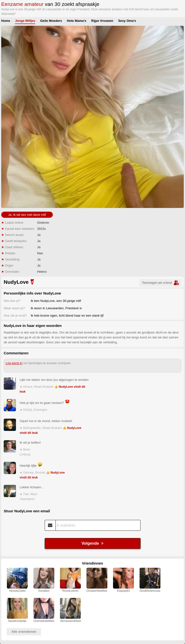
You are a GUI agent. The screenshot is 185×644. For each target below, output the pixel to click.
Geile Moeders (51, 21)
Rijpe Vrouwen (102, 21)
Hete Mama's (77, 21)
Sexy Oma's (127, 21)
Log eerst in (14, 363)
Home (6, 21)
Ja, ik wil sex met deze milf (27, 215)
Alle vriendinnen (24, 632)
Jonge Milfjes (25, 21)
